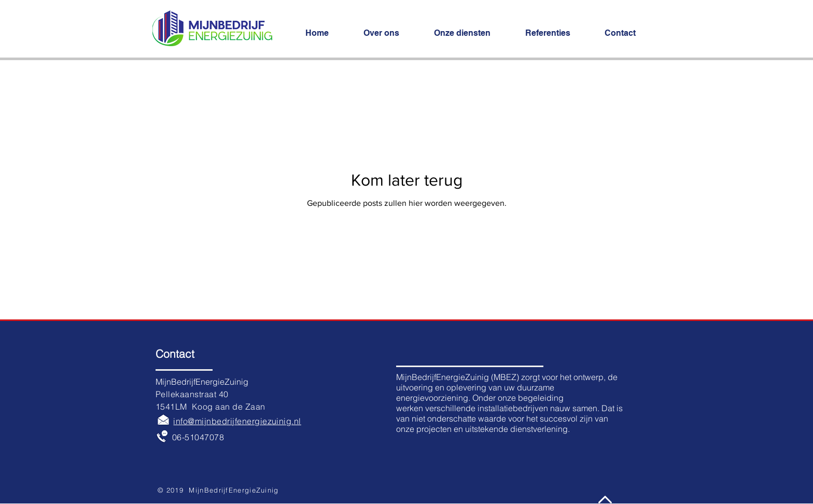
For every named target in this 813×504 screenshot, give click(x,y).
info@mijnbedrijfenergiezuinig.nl (237, 421)
